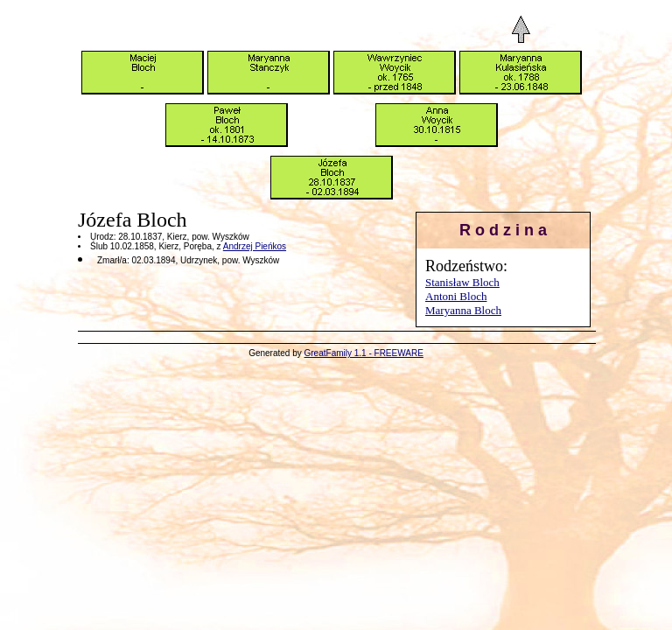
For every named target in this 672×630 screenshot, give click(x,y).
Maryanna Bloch (463, 310)
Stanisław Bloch (462, 282)
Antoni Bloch (456, 296)
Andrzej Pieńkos (255, 246)
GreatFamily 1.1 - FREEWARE (364, 353)
